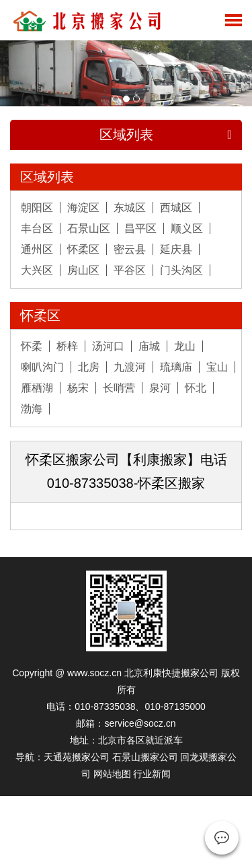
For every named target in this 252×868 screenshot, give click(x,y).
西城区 (176, 208)
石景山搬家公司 (145, 757)
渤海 (32, 409)
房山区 (83, 270)
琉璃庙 (176, 367)
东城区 (130, 208)
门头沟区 (181, 270)
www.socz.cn (94, 673)
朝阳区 (37, 208)
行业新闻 (152, 774)
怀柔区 (83, 249)
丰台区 (37, 228)
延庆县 (176, 249)
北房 (89, 367)
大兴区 (37, 270)
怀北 (196, 388)
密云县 (130, 249)
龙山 (185, 346)
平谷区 (130, 270)
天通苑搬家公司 (77, 757)
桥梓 (67, 346)
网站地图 (112, 774)
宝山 (217, 367)
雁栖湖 (37, 388)
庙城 (149, 346)
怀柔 (32, 346)
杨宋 (78, 388)
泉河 (160, 388)
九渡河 (130, 367)
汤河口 (108, 346)
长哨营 (119, 388)
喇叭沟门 (42, 367)
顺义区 (187, 228)
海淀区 (83, 208)
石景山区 (89, 228)
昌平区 (140, 228)
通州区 (37, 249)
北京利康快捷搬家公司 (171, 673)
